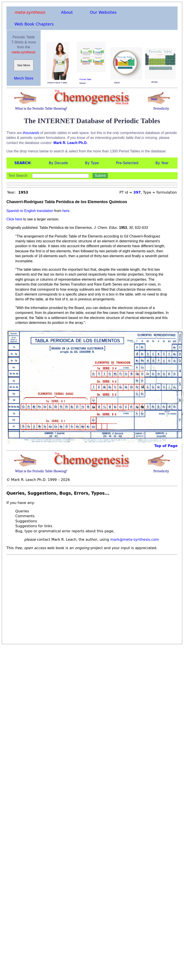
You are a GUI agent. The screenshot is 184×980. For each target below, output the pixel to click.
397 (137, 192)
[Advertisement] (42, 598)
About (67, 12)
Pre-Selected (127, 163)
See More (24, 65)
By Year (162, 163)
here (66, 211)
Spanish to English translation (30, 211)
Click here (14, 219)
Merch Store (24, 78)
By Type (92, 163)
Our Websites (103, 12)
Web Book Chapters (34, 24)
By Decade (58, 163)
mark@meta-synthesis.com (135, 540)
